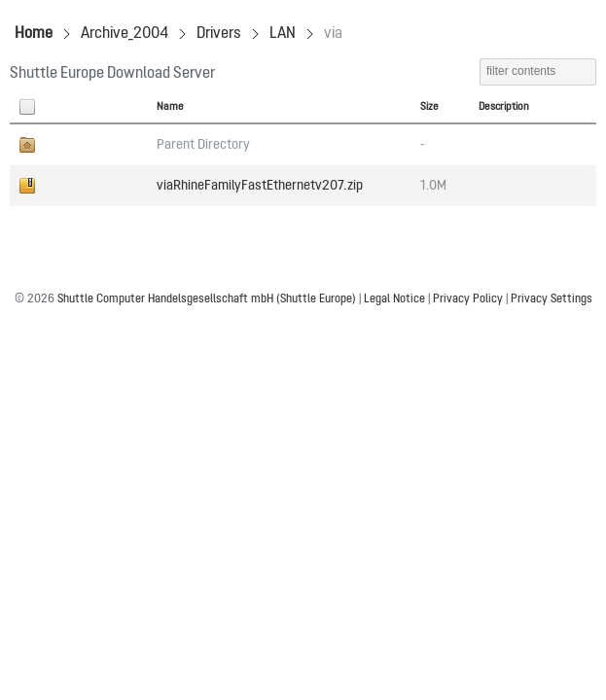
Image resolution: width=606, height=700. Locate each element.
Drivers (219, 34)
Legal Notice (394, 299)
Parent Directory (203, 145)
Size (429, 107)
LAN (283, 34)
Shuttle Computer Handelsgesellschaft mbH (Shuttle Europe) (207, 299)
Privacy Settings (552, 299)
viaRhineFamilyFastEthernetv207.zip (260, 186)
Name (170, 107)
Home (34, 34)
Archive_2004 (125, 34)
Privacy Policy (468, 299)
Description (504, 107)
